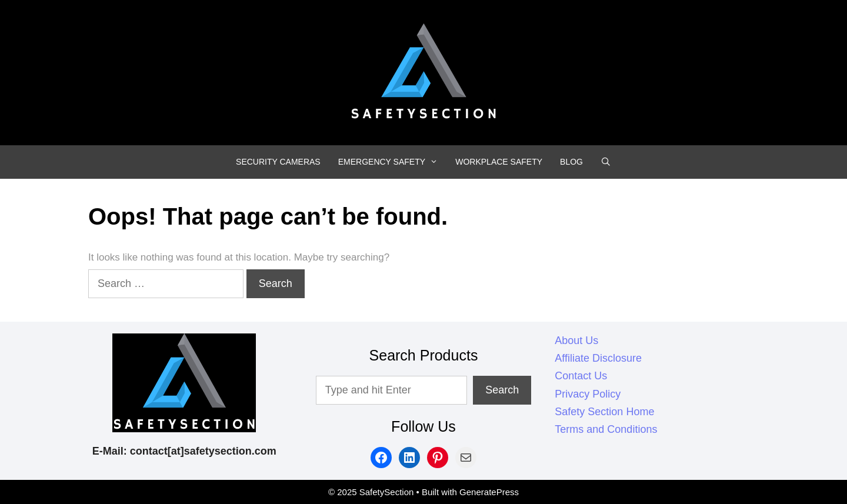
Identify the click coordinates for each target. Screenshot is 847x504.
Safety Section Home (604, 412)
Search (502, 390)
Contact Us (581, 376)
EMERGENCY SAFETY (393, 162)
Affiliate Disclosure (598, 358)
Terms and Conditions (606, 429)
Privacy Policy (588, 394)
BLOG (571, 162)
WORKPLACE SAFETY (499, 162)
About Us (576, 341)
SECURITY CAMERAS (278, 162)
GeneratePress (489, 492)
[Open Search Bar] (606, 162)
